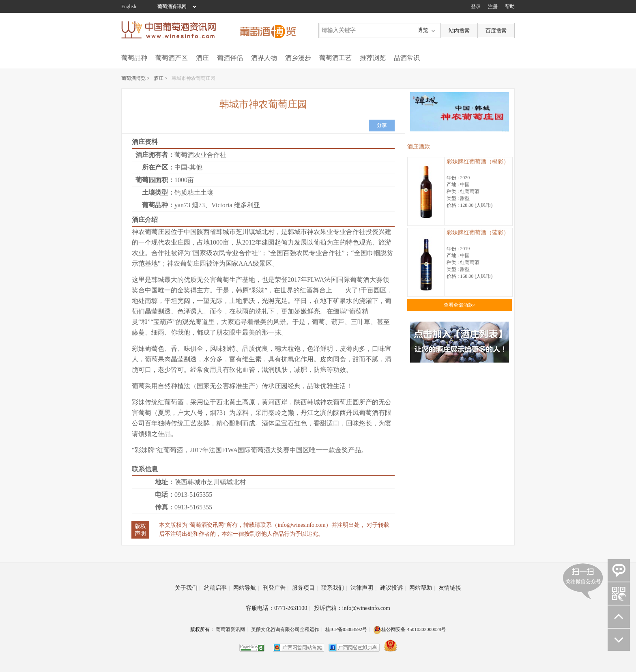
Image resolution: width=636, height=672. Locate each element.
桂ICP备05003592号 (346, 629)
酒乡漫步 (298, 58)
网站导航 (246, 588)
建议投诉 (393, 588)
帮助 (510, 6)
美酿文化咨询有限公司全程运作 (285, 629)
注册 (493, 6)
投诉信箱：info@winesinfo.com (352, 608)
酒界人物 (264, 58)
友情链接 (450, 588)
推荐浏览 (373, 58)
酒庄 (202, 58)
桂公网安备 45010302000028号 (409, 629)
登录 (476, 6)
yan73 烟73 (190, 205)
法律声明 (363, 588)
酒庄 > (161, 78)
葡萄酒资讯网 (172, 6)
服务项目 (305, 588)
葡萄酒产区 (172, 58)
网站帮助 (422, 588)
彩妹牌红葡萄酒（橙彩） (478, 162)
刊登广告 (276, 588)
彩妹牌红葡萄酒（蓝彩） (478, 233)
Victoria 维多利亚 (235, 205)
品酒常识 (407, 58)
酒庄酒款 (419, 147)
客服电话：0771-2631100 (278, 608)
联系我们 (334, 588)
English (129, 6)
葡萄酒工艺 (335, 58)
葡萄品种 (134, 58)
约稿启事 (217, 588)
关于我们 (188, 588)
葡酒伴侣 (230, 58)
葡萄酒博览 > (135, 78)
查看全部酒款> (460, 305)
